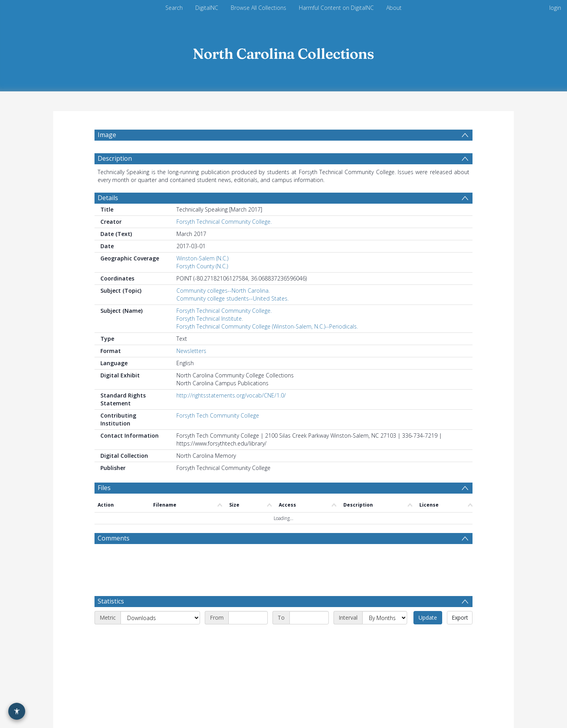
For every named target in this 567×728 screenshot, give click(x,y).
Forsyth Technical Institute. (210, 318)
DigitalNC (207, 8)
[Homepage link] (283, 52)
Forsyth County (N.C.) (202, 266)
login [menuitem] (555, 8)
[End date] (309, 618)
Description (115, 158)
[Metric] (160, 618)
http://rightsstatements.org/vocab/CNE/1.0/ (231, 395)
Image (107, 135)
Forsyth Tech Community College (218, 415)
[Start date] (248, 618)
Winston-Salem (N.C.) (202, 258)
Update (428, 617)
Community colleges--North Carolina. (223, 291)
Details (108, 198)
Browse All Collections (258, 8)
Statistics (111, 601)
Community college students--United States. (233, 298)
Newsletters (191, 351)
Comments (114, 538)
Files (104, 488)
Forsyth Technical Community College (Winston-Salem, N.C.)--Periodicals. (267, 326)
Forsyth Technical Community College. (224, 222)
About (394, 8)
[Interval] (385, 618)
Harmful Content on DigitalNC (336, 8)
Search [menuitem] (174, 8)
